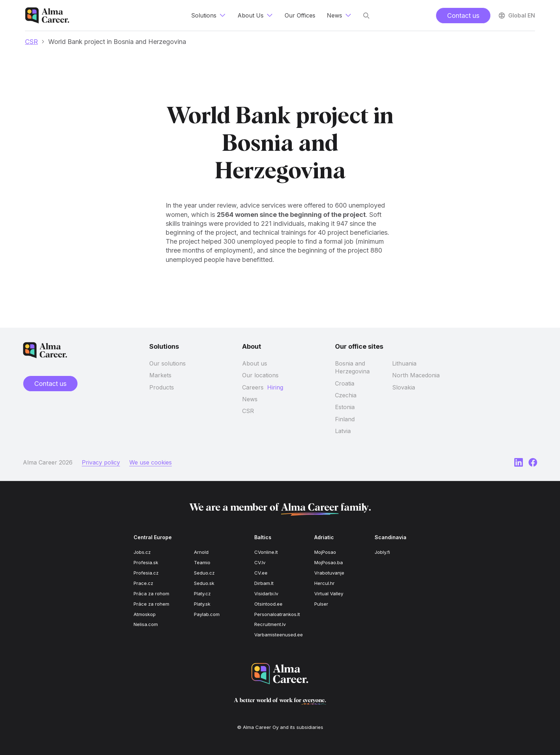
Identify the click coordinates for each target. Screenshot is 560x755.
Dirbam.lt (264, 583)
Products (162, 387)
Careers (253, 387)
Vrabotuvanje (329, 573)
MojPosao (325, 552)
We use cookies (151, 462)
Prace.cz (143, 583)
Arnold (201, 552)
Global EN (516, 15)
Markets (160, 375)
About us (255, 363)
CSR (31, 42)
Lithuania (404, 363)
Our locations (260, 375)
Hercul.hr (324, 583)
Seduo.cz (204, 573)
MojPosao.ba (329, 562)
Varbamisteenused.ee (279, 635)
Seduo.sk (204, 583)
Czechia (346, 395)
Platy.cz (202, 593)
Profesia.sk (146, 562)
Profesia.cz (146, 573)
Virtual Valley (329, 593)
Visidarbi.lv (266, 593)
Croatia (345, 383)
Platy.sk (202, 604)
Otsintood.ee (268, 604)
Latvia (343, 431)
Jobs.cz (142, 552)
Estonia (345, 407)
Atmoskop (145, 614)
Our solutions (167, 363)
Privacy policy (101, 462)
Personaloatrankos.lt (277, 614)
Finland (345, 419)
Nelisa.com (146, 624)
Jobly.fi (382, 552)
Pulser (321, 604)
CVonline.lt (266, 552)
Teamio (202, 562)
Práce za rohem (151, 604)
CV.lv (260, 562)
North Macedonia (416, 375)
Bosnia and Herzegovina (352, 367)
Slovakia (404, 387)
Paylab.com (207, 614)
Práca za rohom (151, 593)
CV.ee (261, 573)
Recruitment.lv (270, 624)
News (250, 399)
